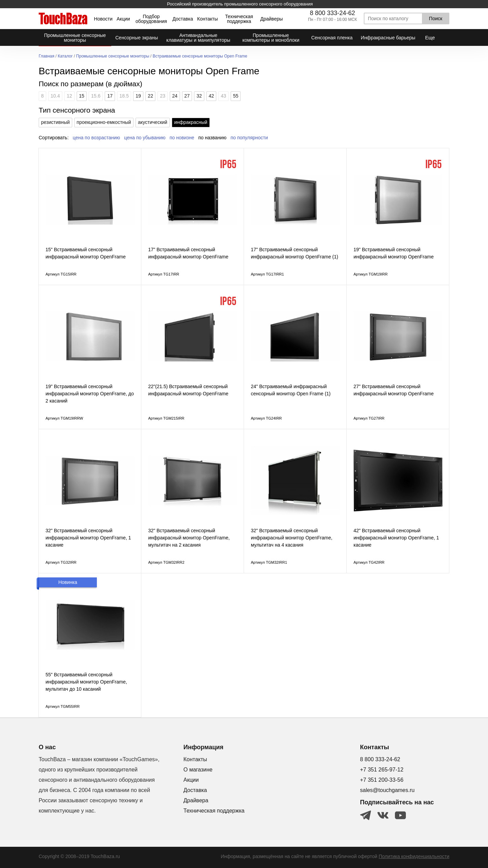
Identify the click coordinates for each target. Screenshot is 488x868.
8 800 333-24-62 (332, 13)
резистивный (55, 122)
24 (175, 96)
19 (138, 96)
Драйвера (196, 800)
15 (82, 96)
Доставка (183, 19)
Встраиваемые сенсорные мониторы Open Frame (200, 56)
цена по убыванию (145, 138)
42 (211, 96)
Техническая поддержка (239, 19)
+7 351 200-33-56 (382, 780)
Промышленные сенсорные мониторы (113, 56)
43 (223, 96)
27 (187, 96)
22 (151, 96)
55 (236, 96)
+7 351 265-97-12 (382, 770)
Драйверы (271, 19)
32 (199, 96)
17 (110, 96)
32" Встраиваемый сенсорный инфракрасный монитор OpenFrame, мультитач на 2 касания (189, 538)
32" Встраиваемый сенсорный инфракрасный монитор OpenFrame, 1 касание (88, 538)
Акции (123, 19)
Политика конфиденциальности (414, 856)
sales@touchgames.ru (387, 790)
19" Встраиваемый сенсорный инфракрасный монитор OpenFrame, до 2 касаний (90, 394)
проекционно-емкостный (104, 122)
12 (69, 96)
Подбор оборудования (151, 19)
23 (163, 96)
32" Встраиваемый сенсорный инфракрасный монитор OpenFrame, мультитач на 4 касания (292, 538)
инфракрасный (191, 122)
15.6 (96, 96)
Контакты (207, 19)
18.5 (124, 96)
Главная (47, 56)
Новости (103, 19)
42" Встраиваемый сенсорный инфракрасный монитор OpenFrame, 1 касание (396, 538)
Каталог (65, 56)
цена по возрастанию (97, 138)
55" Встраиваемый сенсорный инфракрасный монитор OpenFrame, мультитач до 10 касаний (86, 682)
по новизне (182, 138)
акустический (153, 122)
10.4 (55, 96)
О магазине (198, 770)
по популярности (249, 138)
